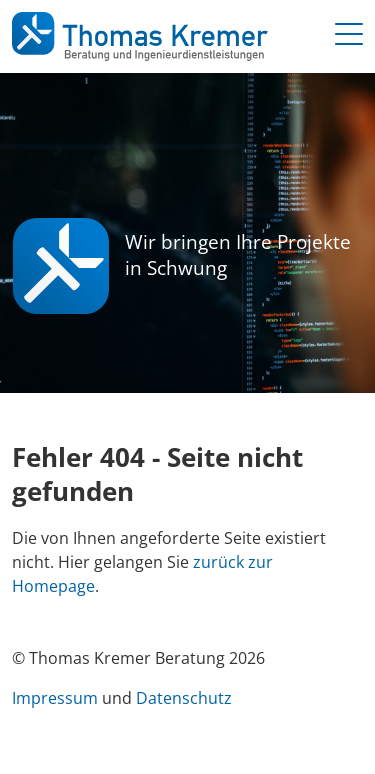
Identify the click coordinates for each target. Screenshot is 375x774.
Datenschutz (184, 698)
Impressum (55, 698)
